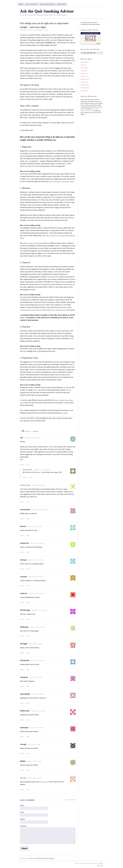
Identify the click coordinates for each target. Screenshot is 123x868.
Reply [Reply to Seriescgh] (22, 569)
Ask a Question (31, 4)
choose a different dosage (59, 310)
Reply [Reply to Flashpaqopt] (22, 636)
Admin (100, 866)
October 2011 (84, 76)
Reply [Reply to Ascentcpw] (22, 586)
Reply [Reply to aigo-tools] (22, 790)
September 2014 (85, 62)
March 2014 (84, 65)
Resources (61, 4)
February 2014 (84, 68)
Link (28, 465)
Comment (23, 826)
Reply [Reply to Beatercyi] (22, 535)
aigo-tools (23, 778)
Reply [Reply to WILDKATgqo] (22, 619)
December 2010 (85, 79)
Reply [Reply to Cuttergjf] (22, 753)
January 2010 (84, 82)
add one (35, 431)
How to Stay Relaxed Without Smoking (42, 858)
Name (22, 805)
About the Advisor (47, 4)
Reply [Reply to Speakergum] (22, 737)
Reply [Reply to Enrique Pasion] (22, 502)
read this (65, 413)
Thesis (101, 863)
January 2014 (84, 71)
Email (22, 812)
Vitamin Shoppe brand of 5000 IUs (31, 310)
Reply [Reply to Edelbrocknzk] (22, 720)
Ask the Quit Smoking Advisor (47, 11)
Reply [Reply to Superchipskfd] (22, 703)
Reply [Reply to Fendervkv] (22, 603)
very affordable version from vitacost (62, 181)
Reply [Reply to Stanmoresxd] (22, 552)
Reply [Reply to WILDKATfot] (22, 670)
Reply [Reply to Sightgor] (22, 770)
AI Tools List (44, 782)
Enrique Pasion (25, 485)
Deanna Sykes (27, 470)
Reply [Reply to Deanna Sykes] (25, 477)
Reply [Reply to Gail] (22, 465)
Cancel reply (70, 800)
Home (21, 4)
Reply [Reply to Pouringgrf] (22, 653)
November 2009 (85, 88)
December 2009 (85, 85)
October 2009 (84, 91)
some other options (32, 243)
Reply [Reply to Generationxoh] (22, 519)
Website (23, 819)
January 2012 (84, 73)
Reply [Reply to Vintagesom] (22, 686)
